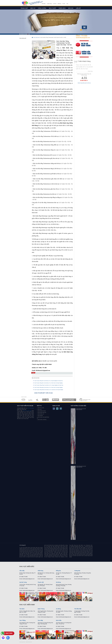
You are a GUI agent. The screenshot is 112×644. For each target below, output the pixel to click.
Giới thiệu (44, 4)
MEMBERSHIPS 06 (69, 400)
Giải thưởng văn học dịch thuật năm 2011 (81, 409)
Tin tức (64, 4)
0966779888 (9, 633)
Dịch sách (40, 409)
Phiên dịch (62, 8)
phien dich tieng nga (27, 410)
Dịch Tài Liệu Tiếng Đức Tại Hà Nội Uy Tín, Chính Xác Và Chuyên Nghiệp (48, 383)
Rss (67, 4)
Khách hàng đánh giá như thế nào (84, 83)
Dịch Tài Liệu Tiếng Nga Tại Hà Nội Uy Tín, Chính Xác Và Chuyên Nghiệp (48, 387)
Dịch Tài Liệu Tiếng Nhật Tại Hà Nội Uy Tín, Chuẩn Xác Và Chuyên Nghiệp (49, 390)
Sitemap (59, 4)
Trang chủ (24, 8)
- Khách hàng (90, 71)
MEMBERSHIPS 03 (37, 400)
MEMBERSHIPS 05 (56, 400)
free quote (83, 46)
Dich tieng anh (25, 3)
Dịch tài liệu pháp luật (42, 412)
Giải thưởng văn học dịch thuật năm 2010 (81, 467)
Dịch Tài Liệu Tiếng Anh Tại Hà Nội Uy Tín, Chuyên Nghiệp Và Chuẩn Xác (49, 381)
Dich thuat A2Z (22, 642)
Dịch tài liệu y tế (41, 414)
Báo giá (71, 8)
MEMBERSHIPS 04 (45, 400)
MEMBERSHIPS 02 (31, 400)
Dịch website (40, 416)
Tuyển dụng (49, 4)
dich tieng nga (30, 408)
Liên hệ (55, 4)
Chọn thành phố (37, 37)
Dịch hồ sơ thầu (41, 408)
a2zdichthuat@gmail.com (83, 38)
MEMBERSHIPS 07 (85, 400)
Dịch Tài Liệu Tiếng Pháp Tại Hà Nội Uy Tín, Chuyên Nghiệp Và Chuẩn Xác (49, 385)
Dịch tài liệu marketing (42, 420)
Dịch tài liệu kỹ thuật (42, 411)
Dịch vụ (33, 8)
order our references (85, 53)
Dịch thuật (52, 8)
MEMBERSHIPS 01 (23, 400)
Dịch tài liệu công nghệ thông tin (43, 418)
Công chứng (42, 8)
